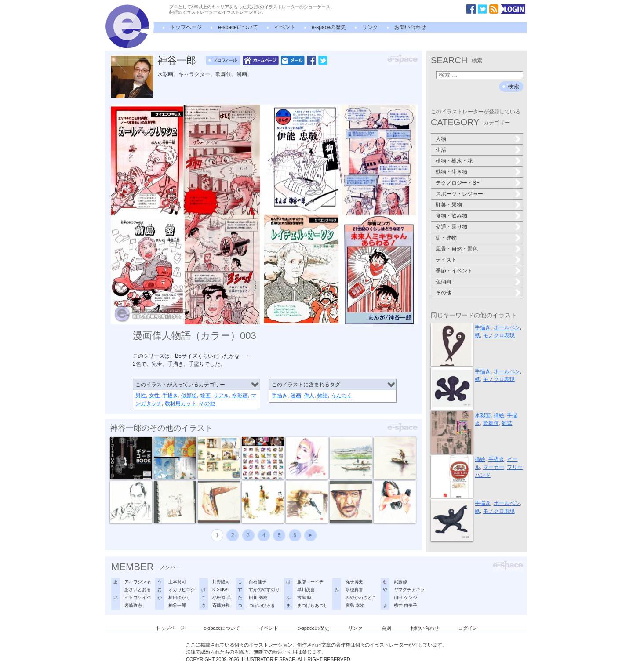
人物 (441, 139)
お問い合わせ (410, 27)
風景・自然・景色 (457, 249)
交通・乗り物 (451, 227)
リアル (221, 396)
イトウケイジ (138, 598)
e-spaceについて (238, 27)
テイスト (446, 260)
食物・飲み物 (451, 216)
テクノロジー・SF (457, 183)
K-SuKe (220, 590)
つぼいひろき (262, 605)
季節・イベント (454, 271)
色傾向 (444, 282)
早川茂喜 (306, 590)
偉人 (309, 396)
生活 (441, 150)
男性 (141, 396)
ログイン (468, 628)
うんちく (342, 396)
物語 (323, 396)
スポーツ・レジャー (459, 194)
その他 (207, 403)
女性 (154, 396)
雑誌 (507, 423)
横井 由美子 (406, 605)
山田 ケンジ (406, 598)
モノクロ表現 (499, 335)
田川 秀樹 (258, 598)
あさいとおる (138, 590)
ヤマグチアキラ (409, 590)
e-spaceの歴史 (329, 27)
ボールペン (507, 327)
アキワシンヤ (138, 582)
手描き (170, 396)
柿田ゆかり (179, 598)
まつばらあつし (313, 605)
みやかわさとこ (361, 598)
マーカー (494, 467)
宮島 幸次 (355, 605)
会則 (386, 628)
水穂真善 (354, 590)
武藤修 (400, 582)
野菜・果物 (449, 205)
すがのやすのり (264, 590)
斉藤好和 (221, 605)
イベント (285, 27)
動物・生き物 (451, 172)
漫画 (296, 396)
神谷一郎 (177, 60)
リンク (370, 27)
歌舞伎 (491, 423)
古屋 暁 (304, 598)
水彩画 (240, 396)
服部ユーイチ (310, 582)
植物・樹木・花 (454, 161)
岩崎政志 (133, 605)
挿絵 (499, 415)
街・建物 (446, 238)
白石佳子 (258, 582)
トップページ (186, 27)
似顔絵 (189, 396)
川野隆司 (221, 582)
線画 (205, 396)
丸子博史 (354, 582)
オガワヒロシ (182, 590)
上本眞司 (177, 582)
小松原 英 (222, 598)
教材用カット (181, 403)
